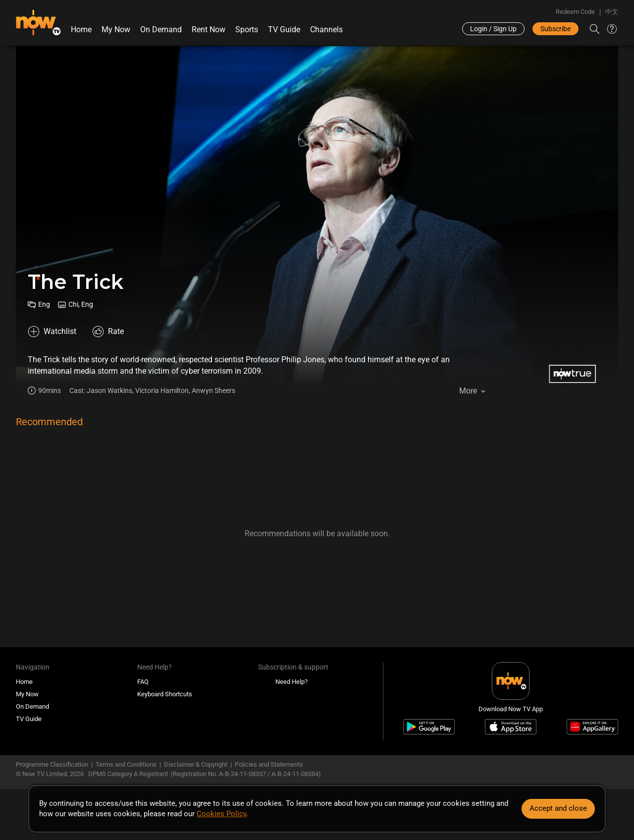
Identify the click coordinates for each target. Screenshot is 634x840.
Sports (247, 29)
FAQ (143, 682)
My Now (116, 29)
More (468, 391)
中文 (612, 12)
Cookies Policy (221, 814)
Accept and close (558, 808)
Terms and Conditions (126, 764)
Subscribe (555, 29)
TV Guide (284, 29)
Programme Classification (52, 764)
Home (81, 29)
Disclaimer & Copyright (196, 764)
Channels (326, 29)
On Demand (161, 29)
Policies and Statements (269, 764)
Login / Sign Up (493, 29)
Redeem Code (575, 12)
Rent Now (209, 29)
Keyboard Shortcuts (165, 694)
